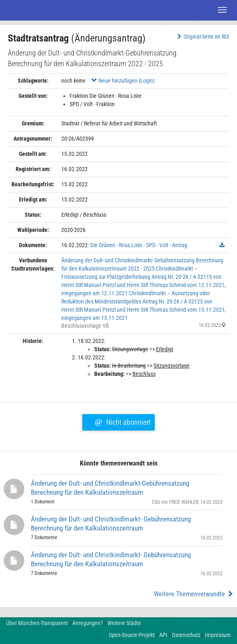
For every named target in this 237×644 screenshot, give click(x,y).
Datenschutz (186, 635)
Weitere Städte (124, 623)
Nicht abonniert (122, 421)
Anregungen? (88, 623)
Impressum (218, 635)
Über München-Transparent (37, 623)
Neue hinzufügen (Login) (123, 81)
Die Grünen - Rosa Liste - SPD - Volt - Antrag (139, 245)
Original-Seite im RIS (202, 37)
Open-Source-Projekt (132, 635)
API (163, 635)
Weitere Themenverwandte (194, 594)
